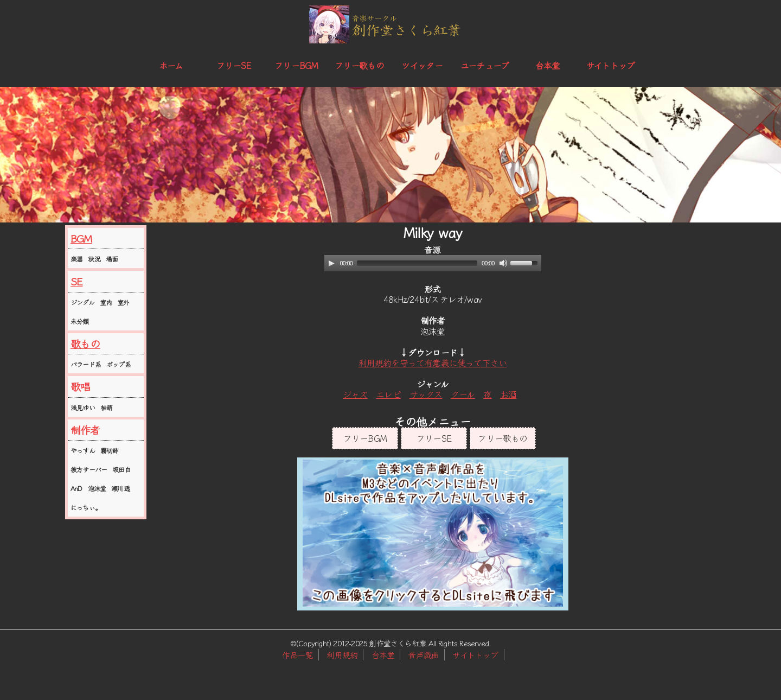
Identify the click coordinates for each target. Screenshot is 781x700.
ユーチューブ (485, 65)
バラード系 (86, 364)
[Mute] (503, 263)
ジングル (82, 302)
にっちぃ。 (86, 507)
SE (76, 281)
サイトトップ (610, 65)
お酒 (508, 394)
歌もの (85, 343)
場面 (112, 259)
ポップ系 (119, 364)
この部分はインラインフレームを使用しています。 (433, 534)
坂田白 (121, 469)
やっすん (83, 450)
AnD (76, 488)
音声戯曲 (423, 655)
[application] (433, 263)
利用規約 (342, 655)
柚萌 (106, 407)
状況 (94, 259)
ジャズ (355, 394)
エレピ (388, 394)
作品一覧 (297, 655)
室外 (123, 302)
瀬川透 (120, 488)
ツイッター (422, 65)
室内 (106, 302)
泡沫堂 (97, 488)
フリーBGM (296, 65)
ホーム (171, 65)
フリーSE (234, 65)
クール (463, 394)
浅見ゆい (83, 407)
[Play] (331, 263)
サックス (426, 394)
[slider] (417, 263)
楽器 (76, 259)
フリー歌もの (359, 65)
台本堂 (548, 65)
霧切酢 (110, 450)
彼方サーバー (89, 469)
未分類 (80, 321)
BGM (81, 238)
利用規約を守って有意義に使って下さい (433, 362)
